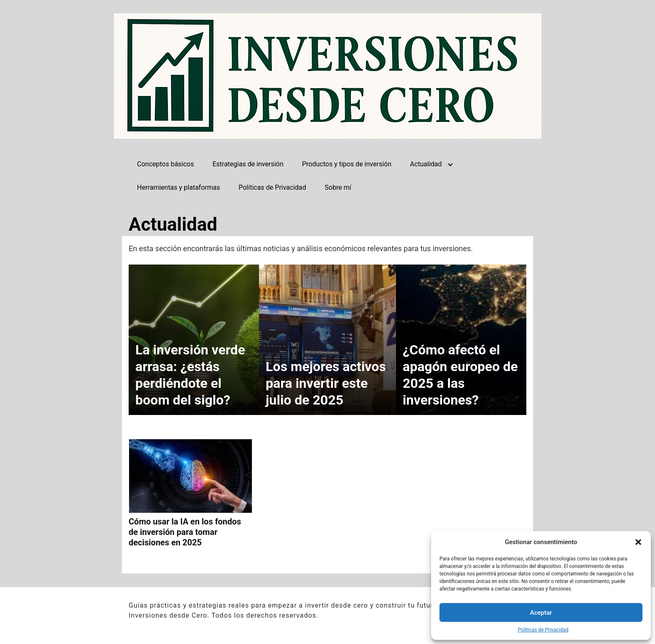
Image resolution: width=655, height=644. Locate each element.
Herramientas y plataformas (179, 187)
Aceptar (541, 613)
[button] (638, 542)
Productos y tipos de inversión (347, 164)
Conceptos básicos (165, 164)
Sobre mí (338, 187)
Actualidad (426, 164)
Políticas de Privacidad (543, 630)
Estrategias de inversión (248, 164)
